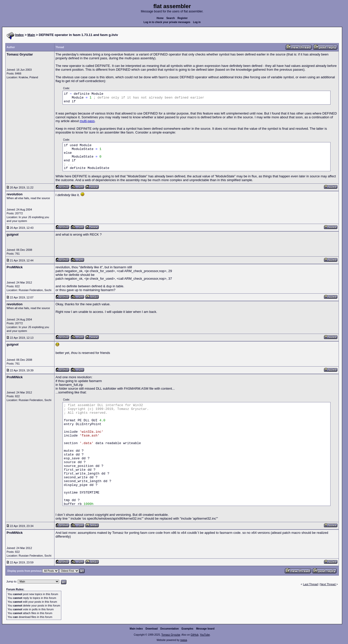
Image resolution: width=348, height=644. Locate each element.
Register (183, 18)
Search (171, 18)
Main (31, 35)
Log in (197, 22)
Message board (205, 629)
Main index (136, 629)
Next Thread (328, 584)
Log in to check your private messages (167, 22)
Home (160, 18)
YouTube (205, 635)
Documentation (170, 629)
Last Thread (311, 584)
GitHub (194, 635)
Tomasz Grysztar (171, 635)
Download (152, 629)
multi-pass (87, 121)
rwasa (183, 640)
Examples (188, 629)
